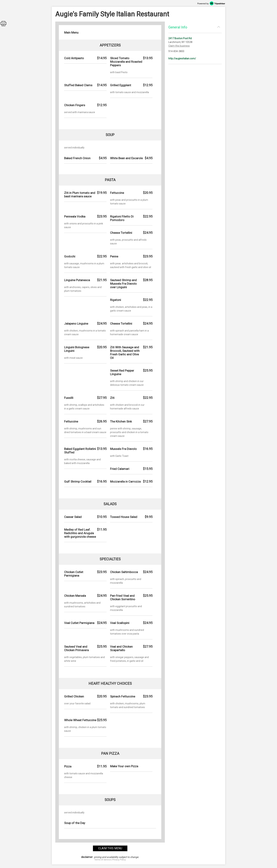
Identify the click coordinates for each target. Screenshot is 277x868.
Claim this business (179, 46)
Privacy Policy (119, 860)
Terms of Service (103, 860)
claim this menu (110, 848)
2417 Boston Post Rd (180, 38)
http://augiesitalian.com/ (182, 58)
